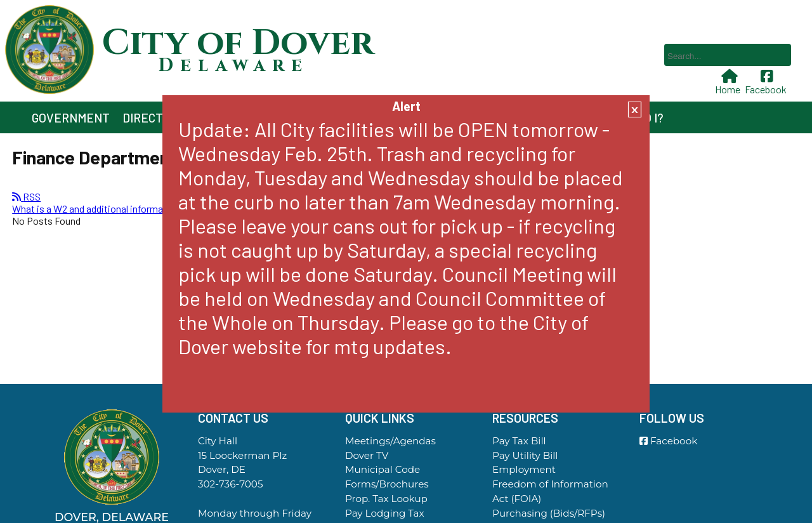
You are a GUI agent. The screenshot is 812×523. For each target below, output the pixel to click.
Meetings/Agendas (390, 441)
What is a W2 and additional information (96, 209)
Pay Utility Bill (525, 455)
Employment (524, 469)
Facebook (767, 82)
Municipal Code (383, 469)
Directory (154, 118)
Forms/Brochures (387, 484)
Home (729, 82)
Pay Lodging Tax (385, 513)
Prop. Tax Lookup (386, 499)
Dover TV (367, 455)
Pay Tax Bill (519, 441)
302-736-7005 (230, 484)
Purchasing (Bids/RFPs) (549, 513)
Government (71, 118)
